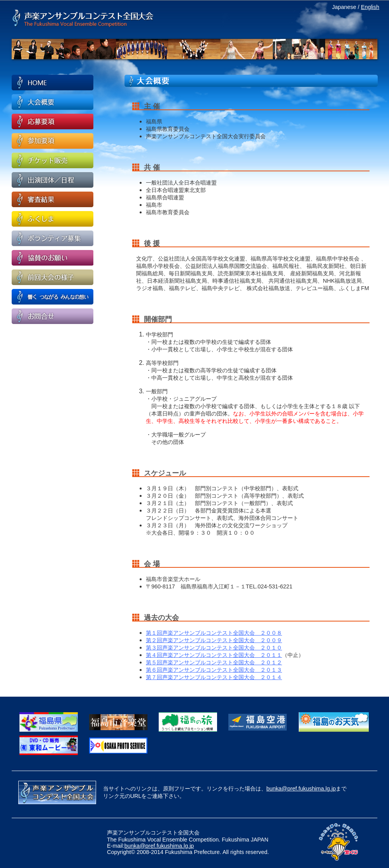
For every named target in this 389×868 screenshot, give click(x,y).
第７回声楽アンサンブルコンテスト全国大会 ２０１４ (214, 677)
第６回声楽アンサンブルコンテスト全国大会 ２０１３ (214, 670)
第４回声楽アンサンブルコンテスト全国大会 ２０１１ (214, 655)
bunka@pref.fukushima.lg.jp (301, 789)
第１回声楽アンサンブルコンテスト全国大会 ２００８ (214, 633)
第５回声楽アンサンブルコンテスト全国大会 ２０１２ (214, 662)
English (370, 7)
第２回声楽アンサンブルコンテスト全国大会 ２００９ (214, 640)
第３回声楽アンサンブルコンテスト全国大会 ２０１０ (214, 648)
